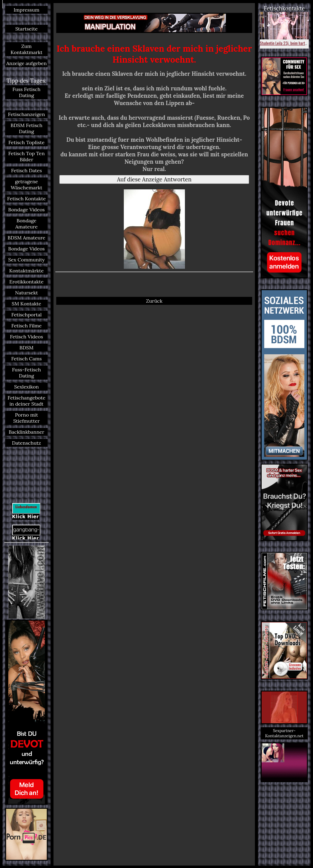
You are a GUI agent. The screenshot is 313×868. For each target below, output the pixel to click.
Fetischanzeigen (26, 114)
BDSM (27, 348)
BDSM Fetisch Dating (27, 128)
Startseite (26, 29)
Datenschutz (26, 443)
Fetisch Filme (26, 326)
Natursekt (26, 293)
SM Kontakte (26, 304)
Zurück (154, 301)
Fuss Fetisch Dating (27, 92)
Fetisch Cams (27, 359)
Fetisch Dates (26, 170)
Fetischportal (26, 315)
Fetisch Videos (26, 337)
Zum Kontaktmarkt (26, 49)
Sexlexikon (26, 387)
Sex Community (27, 260)
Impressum (26, 10)
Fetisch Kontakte (26, 199)
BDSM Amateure (27, 238)
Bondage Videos (27, 210)
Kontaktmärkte (26, 271)
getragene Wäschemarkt (26, 184)
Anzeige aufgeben (26, 63)
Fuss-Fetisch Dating (26, 373)
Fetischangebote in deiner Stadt (27, 401)
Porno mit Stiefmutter (26, 418)
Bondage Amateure (26, 224)
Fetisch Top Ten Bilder (26, 156)
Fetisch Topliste (26, 142)
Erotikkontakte (27, 282)
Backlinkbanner (26, 432)
